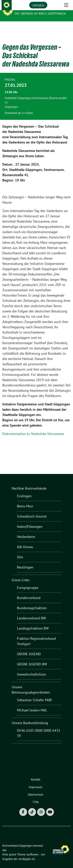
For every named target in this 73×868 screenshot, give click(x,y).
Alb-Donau (25, 541)
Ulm (20, 551)
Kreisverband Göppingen (38, 8)
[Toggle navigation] (66, 28)
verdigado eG (27, 853)
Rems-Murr (25, 500)
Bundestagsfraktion (32, 602)
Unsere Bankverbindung (30, 717)
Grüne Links (21, 574)
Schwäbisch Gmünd (32, 510)
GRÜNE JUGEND (29, 648)
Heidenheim (26, 531)
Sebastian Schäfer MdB (34, 694)
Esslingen (24, 490)
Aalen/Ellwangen (30, 520)
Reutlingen (25, 561)
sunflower (32, 848)
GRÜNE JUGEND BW (32, 658)
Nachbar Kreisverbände (29, 482)
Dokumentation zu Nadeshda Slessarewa (33, 428)
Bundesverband (29, 592)
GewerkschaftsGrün (31, 668)
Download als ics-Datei (19, 107)
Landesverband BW (31, 612)
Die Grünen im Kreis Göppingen (40, 14)
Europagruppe (28, 582)
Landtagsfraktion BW (33, 622)
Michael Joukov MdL (32, 704)
